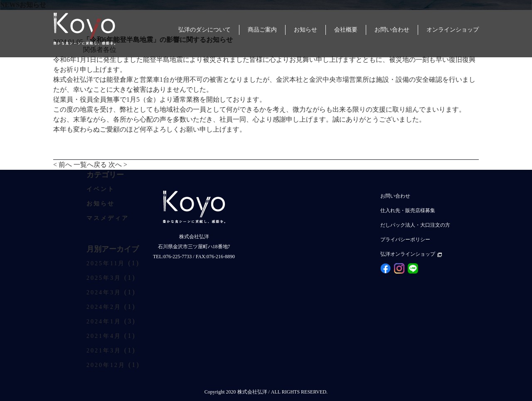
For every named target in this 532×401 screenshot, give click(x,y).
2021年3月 (104, 351)
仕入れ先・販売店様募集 (408, 210)
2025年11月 (106, 263)
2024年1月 (104, 322)
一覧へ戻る (90, 165)
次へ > (118, 165)
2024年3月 (104, 292)
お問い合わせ (395, 196)
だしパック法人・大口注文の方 (415, 225)
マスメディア (108, 218)
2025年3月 (104, 278)
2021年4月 (104, 336)
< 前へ (63, 165)
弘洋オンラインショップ (411, 254)
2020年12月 (106, 365)
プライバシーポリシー (405, 240)
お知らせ (101, 204)
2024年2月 (104, 307)
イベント (101, 189)
